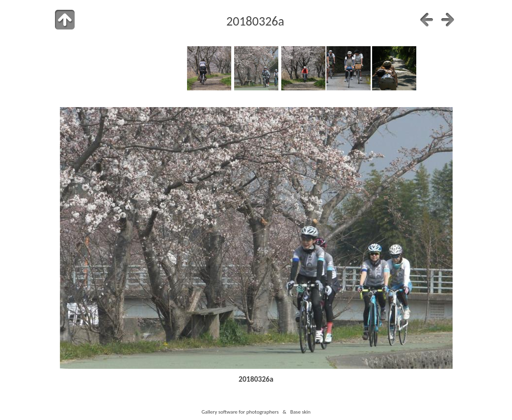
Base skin (300, 412)
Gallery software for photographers (240, 412)
